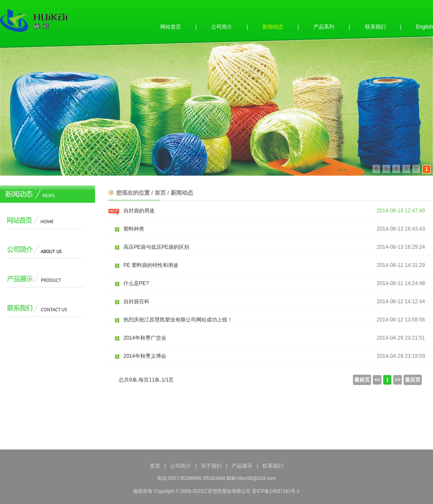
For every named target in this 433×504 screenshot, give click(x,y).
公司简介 (222, 27)
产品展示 (242, 466)
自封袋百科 (136, 302)
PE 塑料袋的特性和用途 (151, 265)
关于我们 (211, 466)
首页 (155, 466)
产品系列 (324, 27)
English (425, 27)
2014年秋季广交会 (145, 338)
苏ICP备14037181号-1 (276, 491)
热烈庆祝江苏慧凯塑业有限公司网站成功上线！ (178, 320)
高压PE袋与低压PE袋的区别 (156, 247)
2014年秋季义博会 (145, 356)
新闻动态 (273, 27)
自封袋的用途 (139, 211)
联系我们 (375, 27)
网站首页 (171, 27)
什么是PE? (136, 283)
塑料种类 (134, 229)
